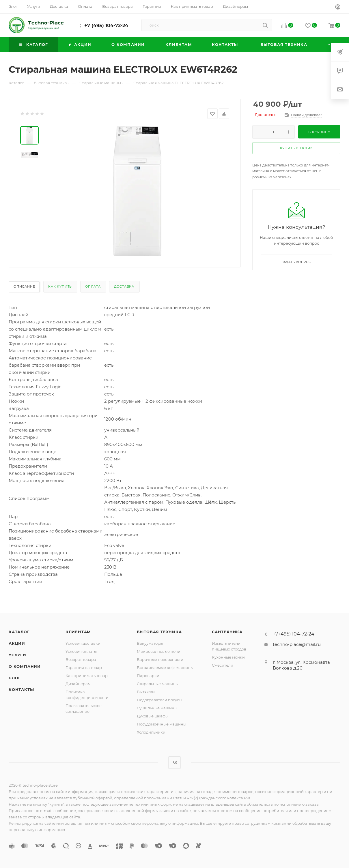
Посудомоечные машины (162, 724)
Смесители (223, 665)
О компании (25, 666)
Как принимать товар (87, 676)
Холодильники (151, 732)
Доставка (124, 286)
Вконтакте (174, 763)
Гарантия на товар (84, 668)
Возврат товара (81, 659)
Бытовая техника (159, 632)
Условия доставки (83, 643)
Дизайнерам (78, 684)
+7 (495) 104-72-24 (106, 26)
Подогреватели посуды (159, 700)
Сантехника (227, 632)
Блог (15, 678)
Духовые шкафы (153, 716)
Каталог (19, 632)
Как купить (60, 286)
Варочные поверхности (160, 659)
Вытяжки (146, 692)
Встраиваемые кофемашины (165, 668)
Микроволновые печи (159, 651)
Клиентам (78, 632)
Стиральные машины (158, 684)
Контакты (21, 689)
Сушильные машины (157, 708)
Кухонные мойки (228, 657)
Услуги (17, 655)
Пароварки (148, 676)
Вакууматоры (150, 643)
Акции (17, 643)
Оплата (93, 286)
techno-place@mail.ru (297, 644)
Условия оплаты (81, 651)
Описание (24, 286)
